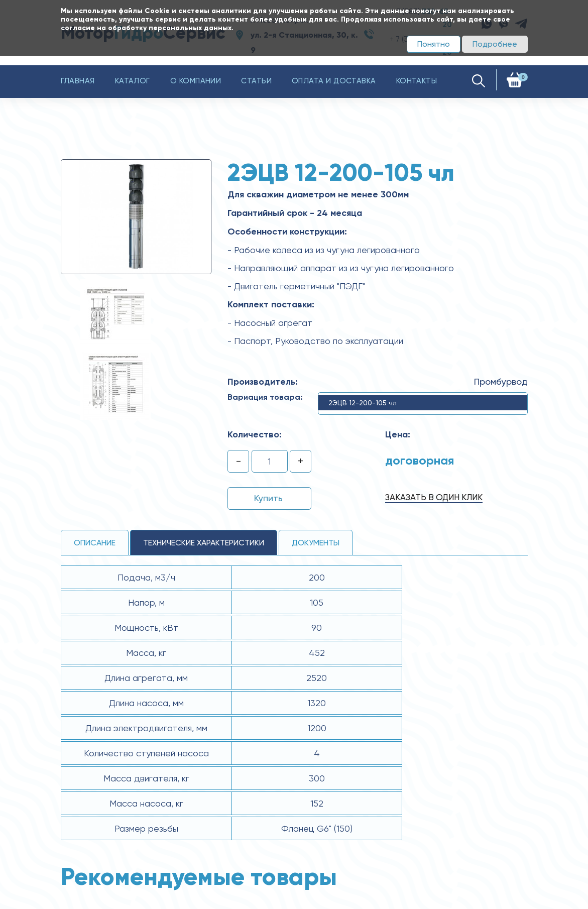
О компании (196, 81)
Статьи (256, 81)
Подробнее (495, 44)
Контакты (417, 81)
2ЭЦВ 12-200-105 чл (363, 403)
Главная (78, 81)
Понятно (434, 44)
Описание (95, 543)
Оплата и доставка (334, 81)
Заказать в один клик (434, 497)
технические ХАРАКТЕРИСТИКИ (204, 543)
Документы (316, 543)
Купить (268, 498)
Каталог (133, 81)
